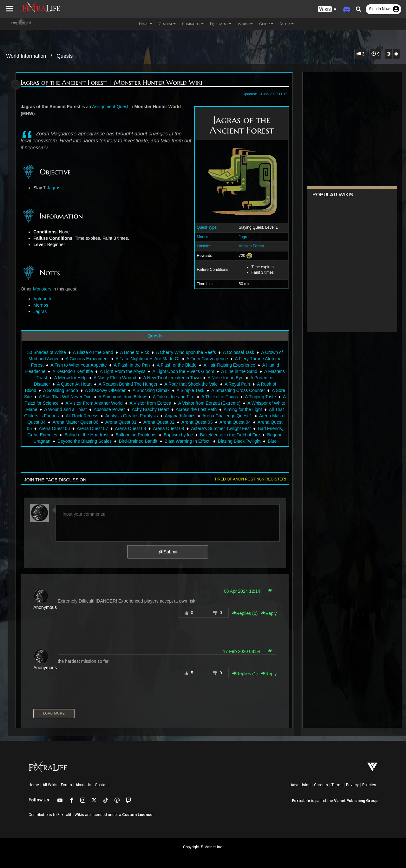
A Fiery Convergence (207, 359)
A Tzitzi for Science (67, 403)
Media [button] (287, 24)
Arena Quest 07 (147, 428)
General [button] (167, 24)
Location (202, 246)
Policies (369, 785)
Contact (102, 785)
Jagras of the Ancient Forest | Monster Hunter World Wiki (113, 83)
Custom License (137, 815)
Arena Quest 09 (223, 428)
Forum (66, 785)
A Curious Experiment (87, 359)
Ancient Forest (249, 246)
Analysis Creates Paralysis (176, 416)
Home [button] (146, 24)
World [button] (245, 24)
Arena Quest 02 (209, 422)
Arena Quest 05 (70, 428)
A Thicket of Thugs (236, 397)
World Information (26, 56)
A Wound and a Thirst (103, 409)
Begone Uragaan (82, 441)
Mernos (42, 305)
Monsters (44, 289)
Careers (321, 785)
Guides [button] (266, 24)
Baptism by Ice (234, 435)
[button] (327, 9)
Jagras (242, 237)
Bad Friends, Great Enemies (85, 435)
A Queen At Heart (74, 384)
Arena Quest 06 (108, 428)
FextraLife (301, 801)
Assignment (105, 107)
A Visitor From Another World (122, 403)
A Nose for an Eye (225, 378)
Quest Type (204, 227)
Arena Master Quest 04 (73, 422)
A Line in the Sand (239, 371)
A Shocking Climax (156, 390)
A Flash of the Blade (176, 365)
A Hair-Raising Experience (229, 365)
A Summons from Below (138, 397)
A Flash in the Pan (131, 365)
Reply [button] (266, 613)
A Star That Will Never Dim (81, 397)
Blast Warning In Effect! (237, 441)
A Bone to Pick (134, 352)
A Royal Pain (237, 384)
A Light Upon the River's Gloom (183, 371)
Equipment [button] (221, 24)
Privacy (352, 785)
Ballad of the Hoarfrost (143, 435)
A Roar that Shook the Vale (191, 384)
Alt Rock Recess (127, 416)
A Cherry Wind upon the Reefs (185, 352)
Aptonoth (44, 299)
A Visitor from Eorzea (178, 403)
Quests (65, 56)
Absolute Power (147, 409)
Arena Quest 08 (185, 428)
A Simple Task (195, 390)
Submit (167, 552)
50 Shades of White (46, 352)
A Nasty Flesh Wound (115, 378)
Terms (337, 785)
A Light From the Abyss (122, 371)
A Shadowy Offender (110, 390)
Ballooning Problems (192, 435)
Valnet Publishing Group (356, 801)
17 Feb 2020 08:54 (239, 651)
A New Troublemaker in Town (171, 378)
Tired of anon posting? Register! (248, 479)
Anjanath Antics (225, 416)
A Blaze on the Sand (93, 352)
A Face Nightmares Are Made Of (147, 359)
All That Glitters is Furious (78, 416)
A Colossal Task (238, 352)
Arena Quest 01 (171, 422)
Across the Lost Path (234, 409)
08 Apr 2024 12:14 (240, 591)
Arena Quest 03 (247, 422)
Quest (124, 107)
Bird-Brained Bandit (187, 441)
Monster (201, 237)
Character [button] (193, 24)
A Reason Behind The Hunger (128, 384)
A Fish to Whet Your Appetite (78, 365)
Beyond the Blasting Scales (134, 441)
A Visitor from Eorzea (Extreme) (237, 403)
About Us (83, 785)
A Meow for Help (70, 378)
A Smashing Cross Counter (243, 390)
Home (34, 785)
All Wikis (50, 785)
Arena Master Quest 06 (126, 422)
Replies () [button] (242, 613)
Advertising (301, 785)
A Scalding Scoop (65, 390)
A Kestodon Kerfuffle (72, 371)
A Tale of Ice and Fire (189, 397)
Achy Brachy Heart (188, 409)
